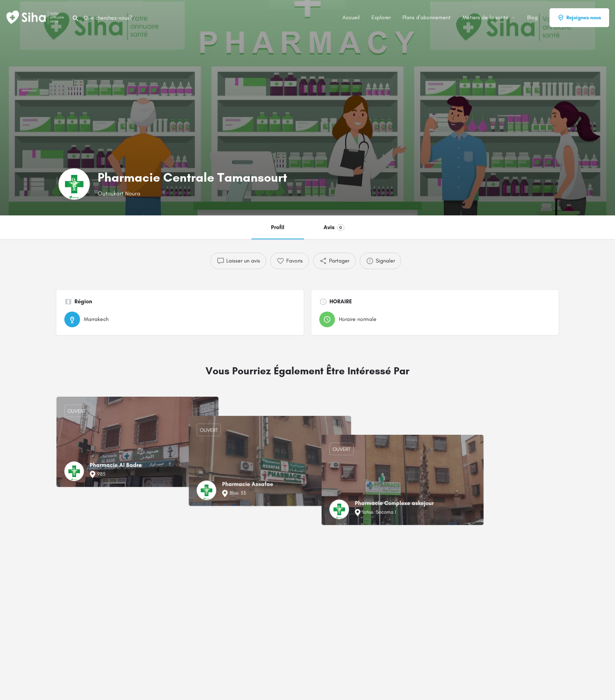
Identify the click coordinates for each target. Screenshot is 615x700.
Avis (334, 228)
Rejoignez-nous (579, 18)
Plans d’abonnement (427, 17)
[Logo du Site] (36, 17)
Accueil (351, 17)
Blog (532, 17)
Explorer (381, 17)
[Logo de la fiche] (74, 184)
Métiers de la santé (486, 17)
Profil (278, 227)
